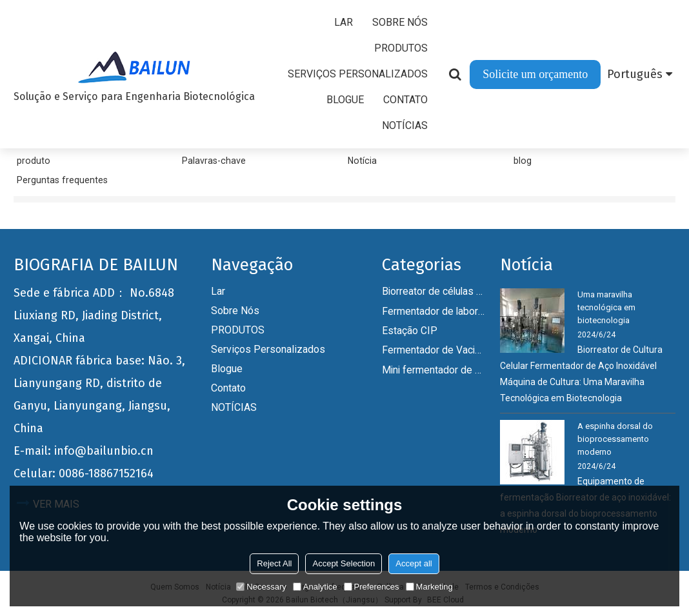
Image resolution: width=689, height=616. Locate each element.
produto (34, 161)
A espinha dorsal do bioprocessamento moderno (615, 439)
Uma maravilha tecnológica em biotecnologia (606, 307)
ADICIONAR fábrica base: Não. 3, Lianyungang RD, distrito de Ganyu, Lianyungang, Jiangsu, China (99, 394)
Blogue (345, 100)
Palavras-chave (214, 161)
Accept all (414, 563)
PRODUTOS (401, 48)
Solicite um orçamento (535, 74)
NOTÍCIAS (405, 125)
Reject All (274, 563)
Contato (405, 100)
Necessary (261, 587)
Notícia (362, 161)
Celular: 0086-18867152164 (84, 473)
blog (523, 161)
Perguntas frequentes (62, 180)
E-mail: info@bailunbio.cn (84, 451)
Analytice (315, 587)
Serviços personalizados (358, 74)
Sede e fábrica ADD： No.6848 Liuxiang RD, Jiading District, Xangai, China (94, 315)
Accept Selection (344, 563)
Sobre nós (400, 22)
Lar (344, 22)
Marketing (429, 587)
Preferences (372, 587)
